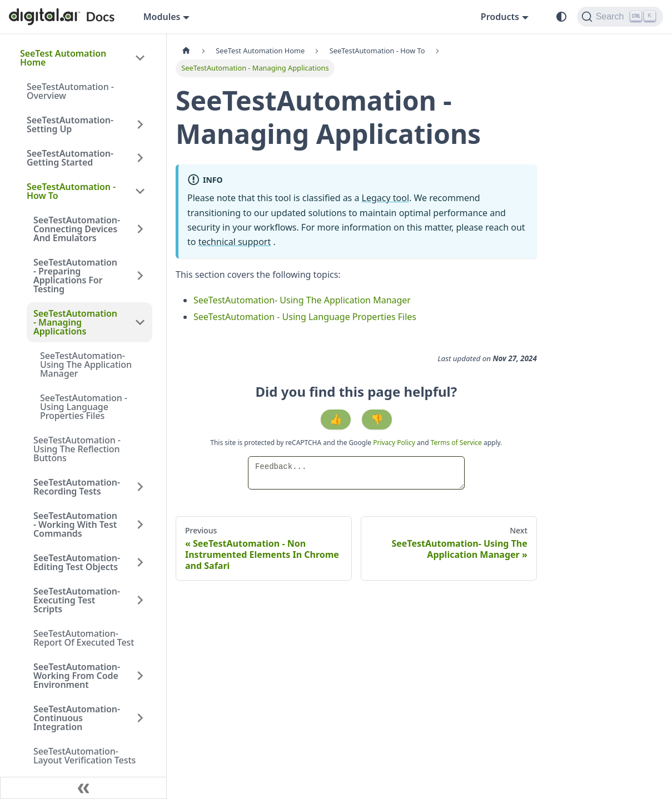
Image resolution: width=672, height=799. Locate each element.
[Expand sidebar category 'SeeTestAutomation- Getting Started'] (140, 158)
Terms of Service (456, 443)
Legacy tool (386, 198)
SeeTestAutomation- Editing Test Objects (77, 562)
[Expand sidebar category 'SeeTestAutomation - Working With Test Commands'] (140, 525)
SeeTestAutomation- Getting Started (70, 158)
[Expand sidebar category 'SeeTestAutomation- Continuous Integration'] (140, 718)
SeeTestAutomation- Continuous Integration (77, 718)
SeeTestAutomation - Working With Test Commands (75, 525)
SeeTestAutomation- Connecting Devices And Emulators (77, 229)
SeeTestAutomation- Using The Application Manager (86, 364)
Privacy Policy (395, 443)
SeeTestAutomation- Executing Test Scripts (77, 600)
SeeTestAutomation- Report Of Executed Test (84, 638)
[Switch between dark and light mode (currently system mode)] (561, 17)
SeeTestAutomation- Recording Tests (77, 487)
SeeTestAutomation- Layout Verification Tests (84, 756)
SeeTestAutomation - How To (71, 191)
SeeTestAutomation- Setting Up (70, 124)
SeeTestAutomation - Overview (70, 91)
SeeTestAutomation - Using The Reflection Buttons (77, 449)
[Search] (620, 17)
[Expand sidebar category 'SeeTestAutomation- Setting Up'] (140, 124)
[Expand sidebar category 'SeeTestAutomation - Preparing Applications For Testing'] (140, 276)
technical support (235, 242)
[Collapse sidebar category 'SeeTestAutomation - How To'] (140, 191)
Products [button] (500, 17)
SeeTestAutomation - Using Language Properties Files (84, 407)
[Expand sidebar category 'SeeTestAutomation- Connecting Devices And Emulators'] (140, 229)
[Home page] (186, 51)
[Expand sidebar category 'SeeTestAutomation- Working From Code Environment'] (140, 676)
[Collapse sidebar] (83, 788)
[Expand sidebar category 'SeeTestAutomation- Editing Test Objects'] (140, 562)
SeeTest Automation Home (63, 58)
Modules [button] (162, 17)
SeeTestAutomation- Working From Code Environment (77, 676)
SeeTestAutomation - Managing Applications (75, 322)
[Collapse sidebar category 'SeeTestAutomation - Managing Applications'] (140, 322)
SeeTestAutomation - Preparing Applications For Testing (75, 276)
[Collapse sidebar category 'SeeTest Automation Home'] (140, 58)
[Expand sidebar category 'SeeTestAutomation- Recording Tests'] (140, 487)
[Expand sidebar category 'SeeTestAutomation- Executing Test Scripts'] (140, 600)
